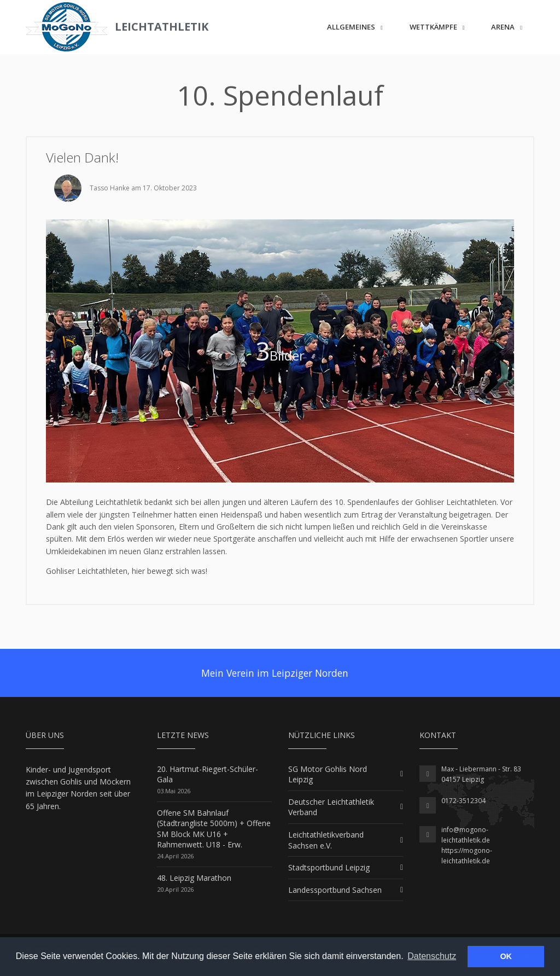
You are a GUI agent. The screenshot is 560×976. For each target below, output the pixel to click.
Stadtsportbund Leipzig (329, 867)
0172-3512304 (463, 801)
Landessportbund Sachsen (335, 890)
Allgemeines (351, 27)
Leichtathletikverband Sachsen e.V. (326, 840)
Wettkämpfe (433, 27)
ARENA (503, 27)
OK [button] (506, 956)
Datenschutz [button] (432, 956)
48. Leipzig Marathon (194, 878)
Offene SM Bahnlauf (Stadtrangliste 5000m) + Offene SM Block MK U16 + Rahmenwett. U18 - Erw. (214, 829)
